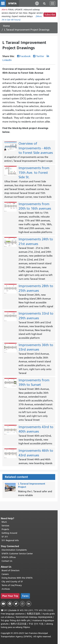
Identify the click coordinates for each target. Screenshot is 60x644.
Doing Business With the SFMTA (17, 578)
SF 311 (5, 537)
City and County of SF (12, 582)
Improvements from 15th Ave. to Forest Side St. (34, 173)
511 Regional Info (10, 540)
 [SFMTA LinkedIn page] (29, 604)
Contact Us (7, 561)
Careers (5, 574)
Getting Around (9, 533)
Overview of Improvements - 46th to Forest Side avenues (36, 148)
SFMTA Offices (9, 557)
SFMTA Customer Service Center (17, 554)
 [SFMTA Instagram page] (22, 604)
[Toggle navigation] (52, 3)
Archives (6, 589)
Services (5, 526)
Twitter (40, 56)
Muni (4, 522)
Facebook (25, 56)
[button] (37, 3)
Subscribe (50, 15)
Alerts (4, 10)
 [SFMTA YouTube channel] (3, 604)
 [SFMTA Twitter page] (16, 604)
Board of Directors (10, 570)
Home (6, 26)
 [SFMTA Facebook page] (10, 604)
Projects (5, 529)
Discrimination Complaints (14, 550)
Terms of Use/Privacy (12, 585)
